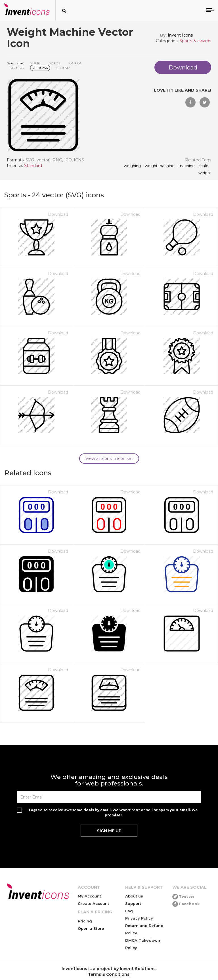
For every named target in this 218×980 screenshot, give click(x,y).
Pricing (85, 921)
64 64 (75, 63)
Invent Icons (180, 35)
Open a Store (91, 928)
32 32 (55, 63)
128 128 (17, 68)
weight (205, 173)
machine (187, 166)
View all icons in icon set (109, 459)
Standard (33, 166)
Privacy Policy (139, 918)
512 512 (63, 68)
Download (58, 214)
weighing (132, 166)
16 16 (35, 63)
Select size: (15, 63)
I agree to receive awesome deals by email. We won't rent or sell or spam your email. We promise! (113, 812)
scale (204, 166)
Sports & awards (195, 41)
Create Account (93, 903)
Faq (129, 911)
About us (134, 896)
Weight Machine (160, 166)
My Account (89, 896)
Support (133, 903)
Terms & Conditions (109, 974)
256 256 (40, 68)
